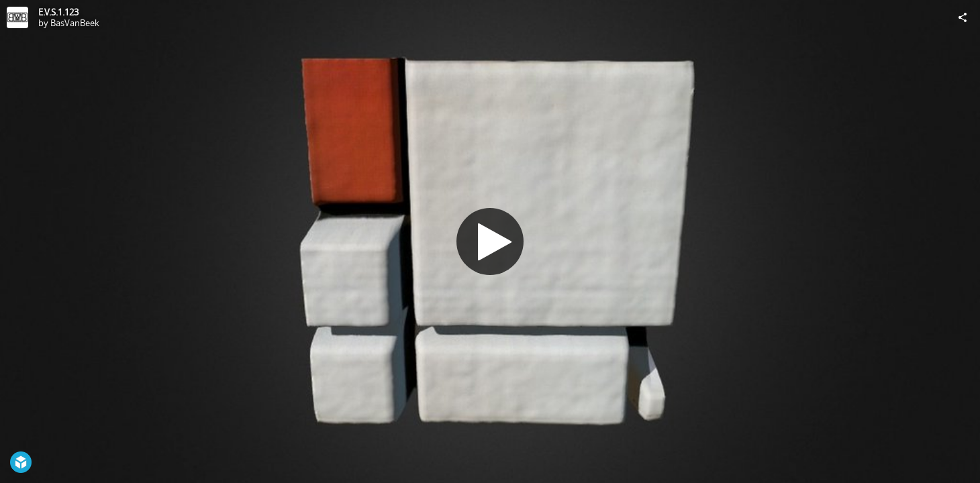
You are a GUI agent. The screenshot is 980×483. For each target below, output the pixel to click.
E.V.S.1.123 (58, 12)
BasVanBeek (75, 23)
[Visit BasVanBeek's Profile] (17, 17)
